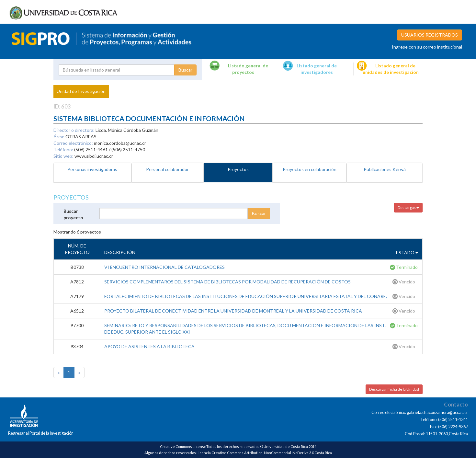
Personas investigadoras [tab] (92, 169)
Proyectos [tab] (238, 169)
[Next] (79, 372)
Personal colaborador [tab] (167, 169)
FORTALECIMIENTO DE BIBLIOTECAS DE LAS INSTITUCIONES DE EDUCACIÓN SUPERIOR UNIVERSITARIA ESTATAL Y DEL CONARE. (246, 296)
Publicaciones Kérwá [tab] (385, 169)
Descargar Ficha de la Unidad (394, 389)
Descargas (408, 207)
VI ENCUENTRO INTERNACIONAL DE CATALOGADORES (164, 267)
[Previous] (59, 372)
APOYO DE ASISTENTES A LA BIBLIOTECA (149, 346)
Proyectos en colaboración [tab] (310, 169)
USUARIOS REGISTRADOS (430, 35)
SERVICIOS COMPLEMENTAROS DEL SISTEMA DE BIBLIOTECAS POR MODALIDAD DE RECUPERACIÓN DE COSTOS (227, 282)
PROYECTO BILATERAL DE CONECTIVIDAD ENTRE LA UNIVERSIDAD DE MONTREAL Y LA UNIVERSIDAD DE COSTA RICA (233, 311)
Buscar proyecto (73, 214)
